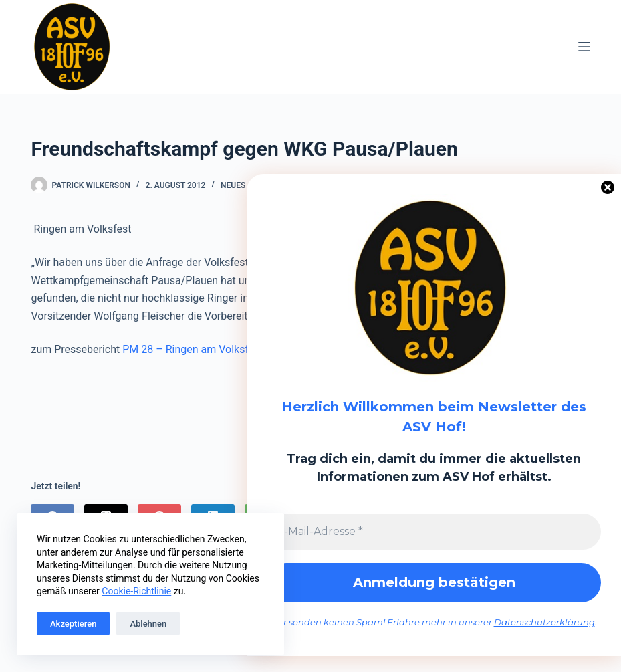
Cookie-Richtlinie (136, 591)
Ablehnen (148, 624)
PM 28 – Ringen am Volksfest (193, 349)
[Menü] (584, 47)
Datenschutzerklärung (544, 623)
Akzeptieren (73, 624)
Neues (233, 185)
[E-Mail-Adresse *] (434, 532)
